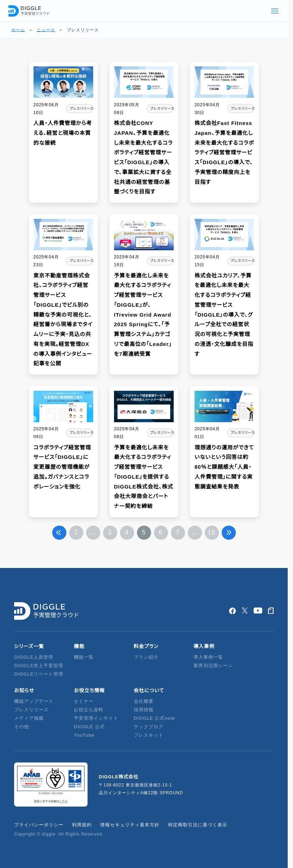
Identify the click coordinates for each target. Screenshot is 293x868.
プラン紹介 (146, 657)
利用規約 (82, 825)
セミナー (84, 701)
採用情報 (144, 710)
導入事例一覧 (208, 657)
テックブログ (149, 727)
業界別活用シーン (213, 666)
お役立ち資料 (89, 710)
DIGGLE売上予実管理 (39, 666)
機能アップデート (34, 701)
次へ (229, 533)
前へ (59, 533)
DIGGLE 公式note (154, 718)
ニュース (46, 30)
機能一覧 (84, 657)
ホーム (18, 30)
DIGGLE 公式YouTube (89, 731)
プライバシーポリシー (39, 825)
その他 (22, 727)
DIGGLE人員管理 (34, 657)
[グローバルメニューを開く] (275, 11)
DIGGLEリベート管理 (39, 674)
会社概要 (144, 701)
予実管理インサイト (96, 718)
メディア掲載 (29, 718)
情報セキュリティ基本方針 (130, 825)
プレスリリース (31, 710)
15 (211, 532)
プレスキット (149, 735)
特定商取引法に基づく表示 (198, 825)
